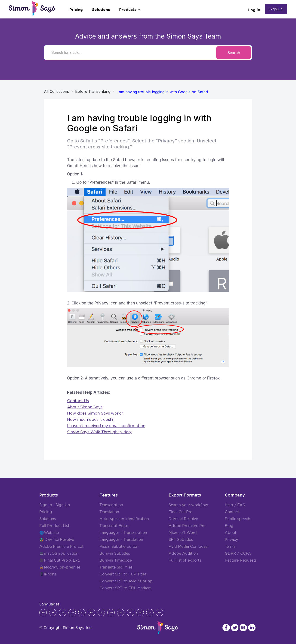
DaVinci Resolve (59, 540)
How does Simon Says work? (95, 413)
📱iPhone (48, 574)
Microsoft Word (183, 533)
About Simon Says (85, 407)
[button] (130, 9)
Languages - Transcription (123, 533)
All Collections (56, 91)
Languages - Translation (121, 540)
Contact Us (78, 401)
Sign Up (276, 9)
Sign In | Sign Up (55, 505)
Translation (109, 512)
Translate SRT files (116, 567)
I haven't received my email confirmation (106, 426)
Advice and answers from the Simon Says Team (148, 36)
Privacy (231, 540)
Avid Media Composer (189, 547)
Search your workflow (188, 505)
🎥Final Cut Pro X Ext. (60, 560)
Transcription (111, 505)
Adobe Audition (183, 554)
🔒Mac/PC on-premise (60, 567)
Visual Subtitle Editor (119, 547)
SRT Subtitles (181, 540)
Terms (230, 547)
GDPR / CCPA (238, 554)
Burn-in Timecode (116, 560)
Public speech (237, 519)
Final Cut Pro (180, 512)
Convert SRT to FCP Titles (123, 574)
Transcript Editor (115, 526)
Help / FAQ (235, 505)
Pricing (46, 512)
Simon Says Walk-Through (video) (100, 432)
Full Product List (54, 526)
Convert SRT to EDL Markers (125, 588)
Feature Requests (241, 560)
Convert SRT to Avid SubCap (126, 581)
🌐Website (49, 533)
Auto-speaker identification (124, 519)
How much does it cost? (90, 420)
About (231, 533)
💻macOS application (59, 554)
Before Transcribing (93, 91)
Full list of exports (185, 560)
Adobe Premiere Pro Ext (61, 547)
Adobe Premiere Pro (187, 526)
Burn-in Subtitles (115, 554)
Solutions (48, 519)
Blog (229, 526)
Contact (232, 512)
